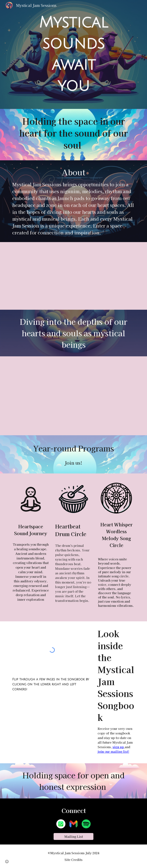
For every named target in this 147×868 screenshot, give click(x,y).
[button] (7, 862)
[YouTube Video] (73, 276)
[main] (73, 54)
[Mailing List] (73, 836)
